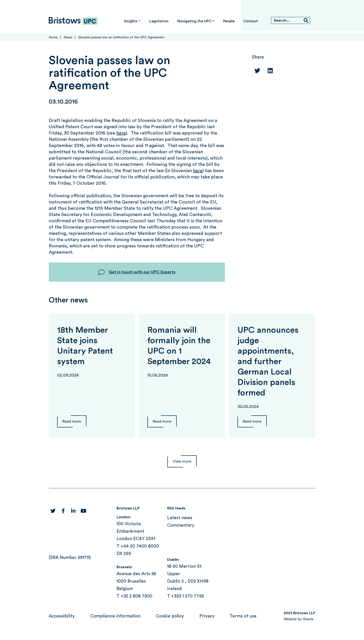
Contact (251, 21)
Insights (131, 21)
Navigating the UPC (194, 21)
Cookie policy (170, 616)
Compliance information (115, 616)
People (229, 21)
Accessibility (62, 616)
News (68, 37)
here (121, 133)
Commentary (181, 525)
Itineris (308, 619)
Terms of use (243, 616)
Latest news (180, 518)
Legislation (159, 21)
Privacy (207, 616)
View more (182, 461)
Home (53, 37)
